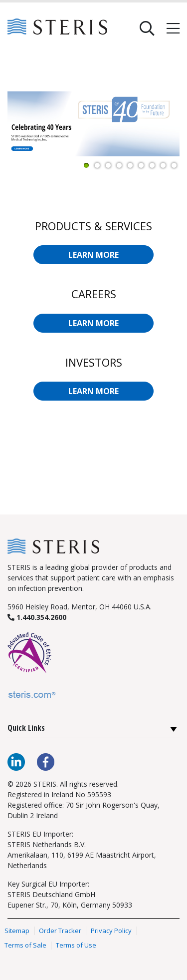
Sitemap (17, 931)
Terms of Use (76, 946)
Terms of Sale (25, 946)
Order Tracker (60, 931)
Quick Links (26, 728)
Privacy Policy (111, 931)
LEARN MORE (93, 255)
